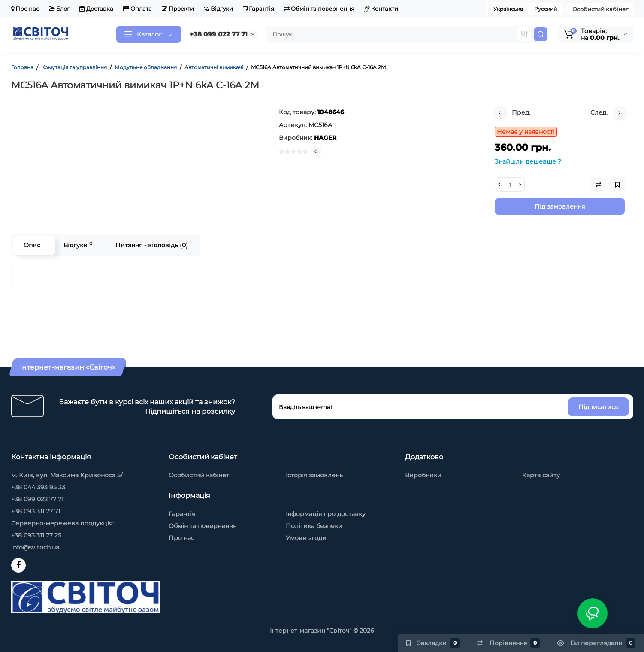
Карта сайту (541, 475)
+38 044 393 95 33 (38, 487)
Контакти (381, 9)
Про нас (25, 9)
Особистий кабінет (600, 9)
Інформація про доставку (326, 514)
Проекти (178, 9)
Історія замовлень (314, 475)
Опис (32, 245)
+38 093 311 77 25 (36, 535)
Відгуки (218, 9)
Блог (59, 9)
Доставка (96, 9)
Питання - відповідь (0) (152, 245)
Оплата (138, 9)
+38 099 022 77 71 (219, 34)
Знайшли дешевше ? (528, 161)
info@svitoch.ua (35, 547)
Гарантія (259, 9)
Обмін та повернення (319, 9)
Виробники (423, 475)
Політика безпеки (314, 526)
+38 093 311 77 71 (36, 511)
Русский (546, 9)
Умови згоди (306, 538)
